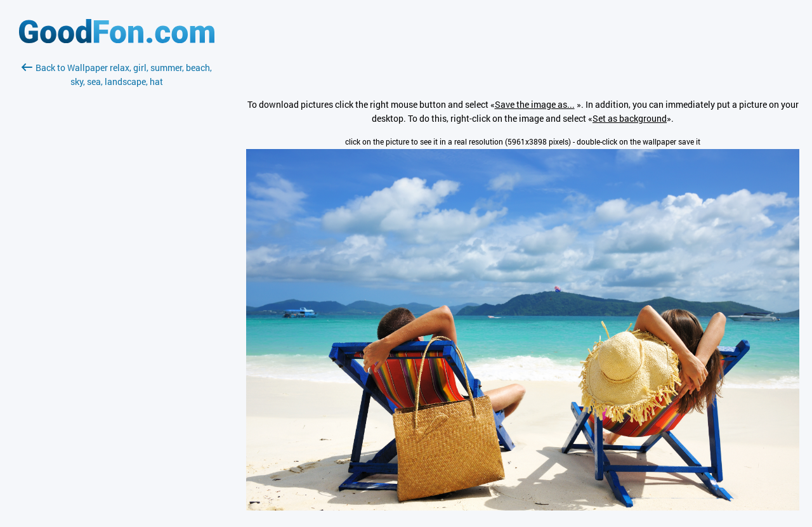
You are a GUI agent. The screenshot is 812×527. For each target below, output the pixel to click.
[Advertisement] (117, 239)
